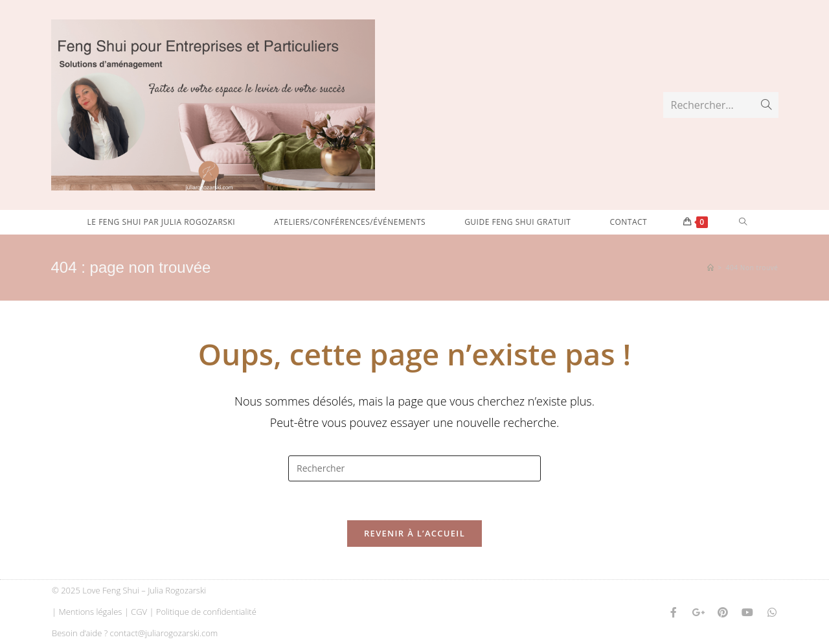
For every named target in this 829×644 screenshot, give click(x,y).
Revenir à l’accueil (414, 533)
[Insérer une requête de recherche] (414, 468)
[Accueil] (711, 268)
